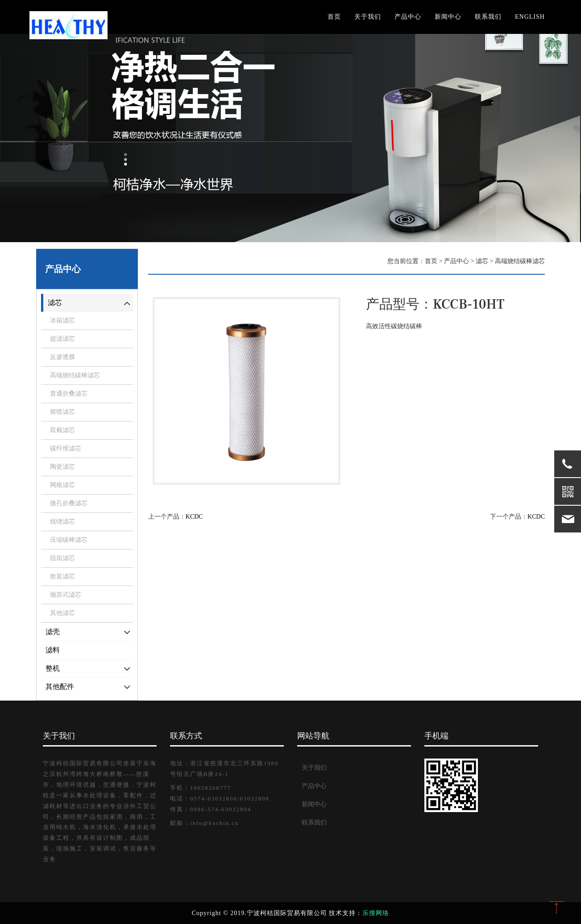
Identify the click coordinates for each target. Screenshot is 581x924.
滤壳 (53, 632)
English (530, 17)
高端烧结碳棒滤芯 (75, 375)
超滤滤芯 (62, 339)
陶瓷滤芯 (62, 467)
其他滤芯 (62, 613)
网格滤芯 (62, 485)
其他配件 (60, 687)
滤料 (53, 650)
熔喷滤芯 (62, 412)
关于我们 (368, 17)
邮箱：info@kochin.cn (204, 823)
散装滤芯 (62, 576)
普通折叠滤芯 (69, 394)
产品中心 (408, 17)
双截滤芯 (62, 430)
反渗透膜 (62, 357)
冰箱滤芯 (62, 320)
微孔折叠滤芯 (69, 503)
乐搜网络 (376, 913)
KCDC (194, 517)
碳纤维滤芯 (66, 448)
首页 (334, 17)
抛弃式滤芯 (66, 595)
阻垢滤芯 (62, 558)
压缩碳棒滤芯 (69, 540)
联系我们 (488, 17)
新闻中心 (448, 17)
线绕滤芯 (62, 522)
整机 (53, 668)
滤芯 (55, 303)
